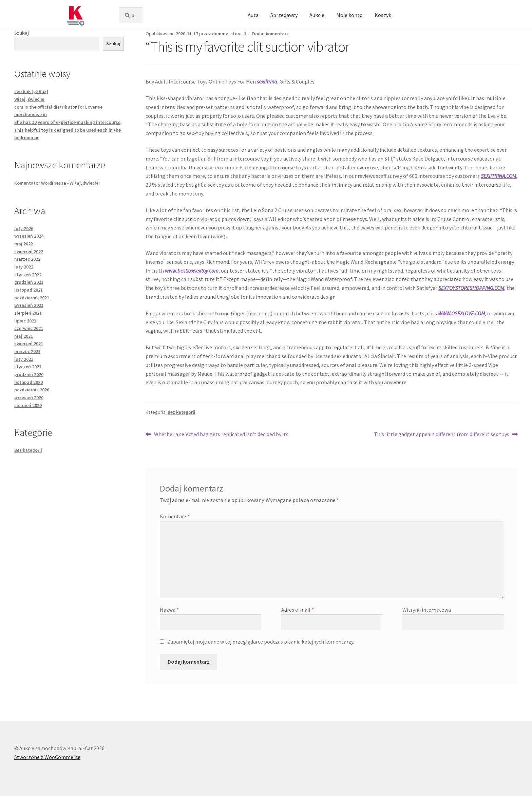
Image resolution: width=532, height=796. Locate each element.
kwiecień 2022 (29, 252)
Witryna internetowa (427, 610)
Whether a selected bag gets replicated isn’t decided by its (221, 434)
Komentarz (175, 516)
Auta (253, 15)
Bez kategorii (182, 412)
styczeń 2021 (28, 367)
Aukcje (317, 15)
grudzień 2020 (29, 374)
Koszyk (383, 15)
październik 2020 (32, 390)
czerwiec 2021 (29, 328)
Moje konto (349, 15)
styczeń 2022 (28, 275)
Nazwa (169, 610)
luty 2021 (24, 359)
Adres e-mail (298, 610)
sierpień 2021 (28, 313)
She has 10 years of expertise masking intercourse (67, 122)
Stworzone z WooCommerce (47, 757)
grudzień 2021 (29, 282)
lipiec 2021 (25, 321)
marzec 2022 (27, 259)
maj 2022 (24, 244)
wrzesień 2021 (29, 305)
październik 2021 (32, 298)
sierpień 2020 (28, 405)
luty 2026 (24, 228)
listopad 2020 (28, 382)
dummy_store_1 (229, 34)
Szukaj (22, 33)
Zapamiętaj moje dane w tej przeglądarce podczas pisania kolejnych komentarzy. (261, 642)
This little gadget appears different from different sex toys (442, 434)
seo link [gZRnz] (31, 91)
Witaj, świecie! (29, 99)
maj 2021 (24, 336)
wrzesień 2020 (29, 397)
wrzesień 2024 (29, 236)
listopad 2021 (28, 290)
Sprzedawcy (284, 15)
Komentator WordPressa (40, 183)
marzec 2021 (27, 351)
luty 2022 (24, 267)
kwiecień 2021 (29, 344)
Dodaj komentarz (270, 34)
